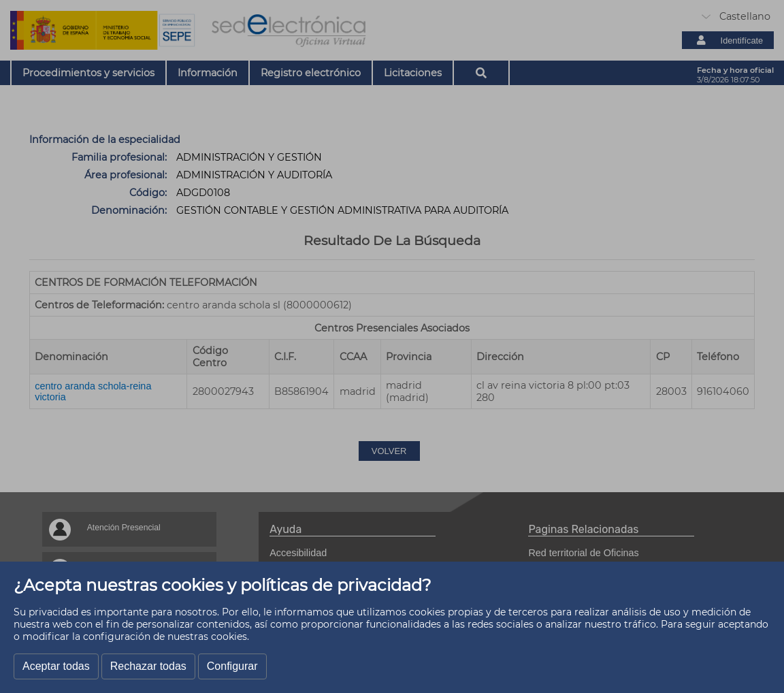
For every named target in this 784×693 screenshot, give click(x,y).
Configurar (232, 666)
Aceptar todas (56, 666)
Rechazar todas (148, 666)
